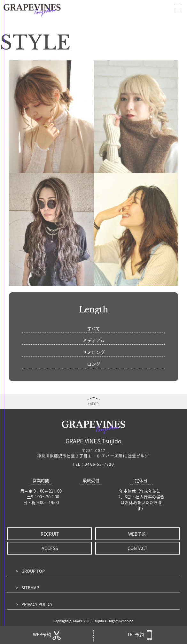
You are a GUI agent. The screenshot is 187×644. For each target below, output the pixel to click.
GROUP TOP (33, 571)
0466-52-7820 (99, 464)
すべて (94, 328)
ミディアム (94, 340)
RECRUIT (50, 534)
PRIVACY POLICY (37, 604)
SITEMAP (30, 588)
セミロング (94, 352)
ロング (94, 364)
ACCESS (50, 548)
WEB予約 (137, 534)
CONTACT (137, 548)
